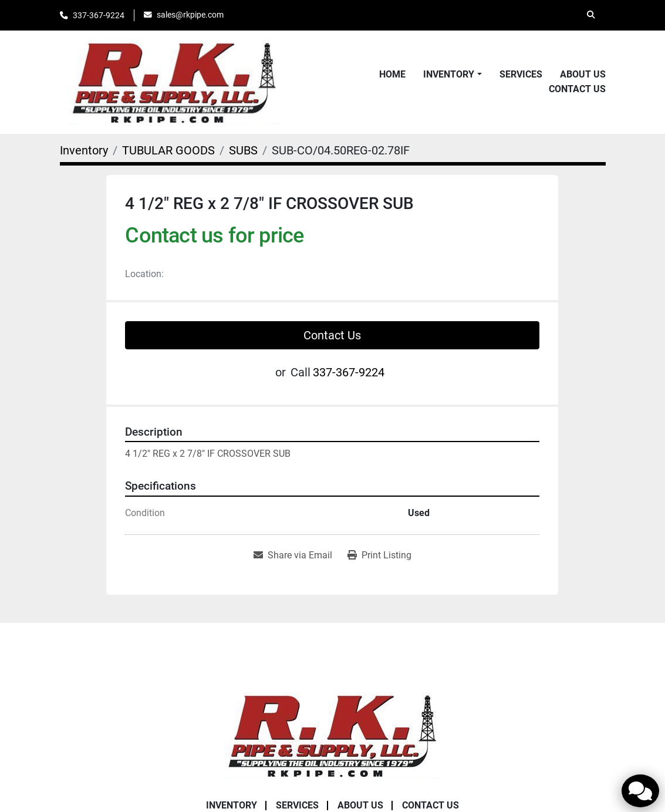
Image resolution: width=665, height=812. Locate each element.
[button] (452, 75)
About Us (583, 74)
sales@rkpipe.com (190, 15)
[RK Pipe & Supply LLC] (333, 734)
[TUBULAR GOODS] (168, 150)
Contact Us (577, 89)
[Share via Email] (293, 555)
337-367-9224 (99, 15)
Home (392, 74)
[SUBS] (243, 150)
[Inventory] (84, 150)
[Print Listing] (379, 555)
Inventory (449, 74)
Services (521, 74)
